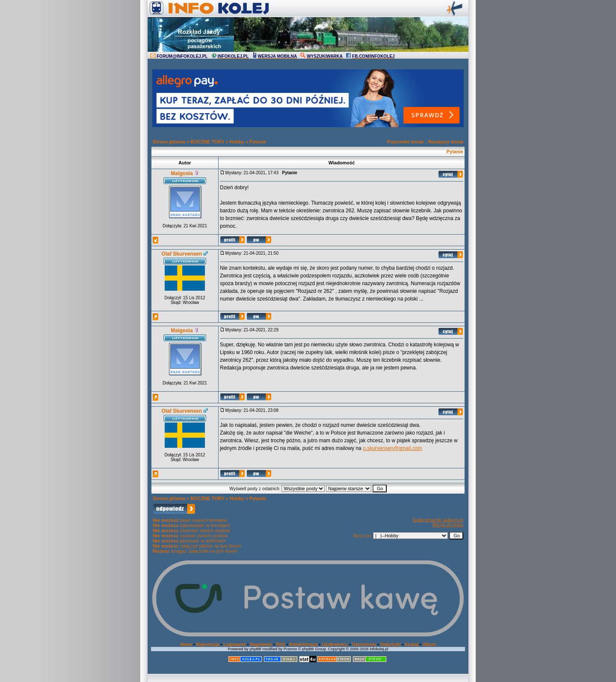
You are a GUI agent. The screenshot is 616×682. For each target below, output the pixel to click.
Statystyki (390, 645)
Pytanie (258, 142)
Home (186, 645)
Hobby (237, 142)
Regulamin (261, 645)
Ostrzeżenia (364, 645)
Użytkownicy (335, 645)
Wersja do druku (448, 525)
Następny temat (446, 142)
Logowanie (234, 645)
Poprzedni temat (405, 142)
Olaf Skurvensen (182, 254)
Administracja (303, 645)
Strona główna (169, 142)
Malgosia (182, 173)
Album (429, 645)
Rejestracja (208, 645)
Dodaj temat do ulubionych (438, 520)
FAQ (281, 645)
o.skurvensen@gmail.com (392, 448)
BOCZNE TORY (207, 142)
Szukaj (412, 645)
